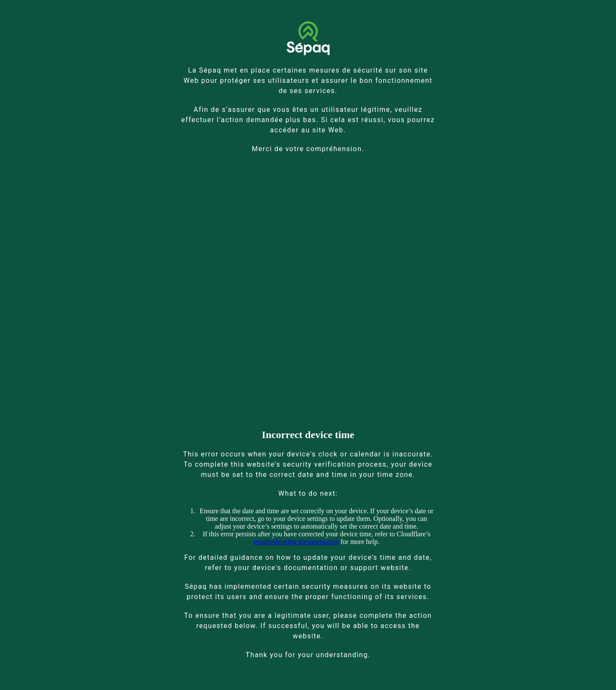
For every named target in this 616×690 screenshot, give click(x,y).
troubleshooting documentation (296, 542)
